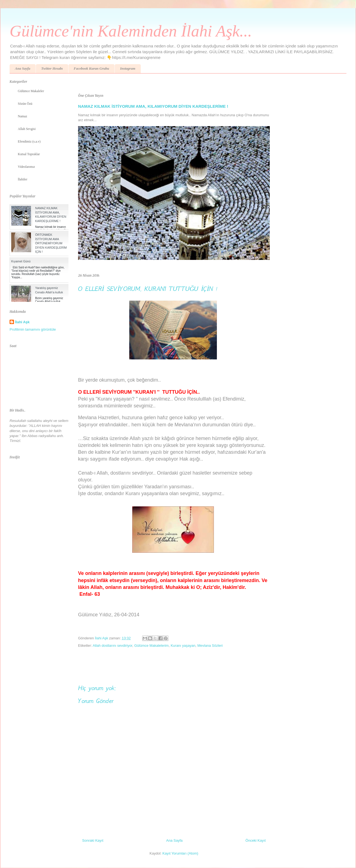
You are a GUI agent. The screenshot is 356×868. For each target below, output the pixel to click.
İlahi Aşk (22, 322)
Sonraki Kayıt (93, 840)
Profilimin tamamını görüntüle (33, 329)
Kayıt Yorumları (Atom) (180, 853)
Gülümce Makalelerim (151, 646)
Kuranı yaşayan (183, 646)
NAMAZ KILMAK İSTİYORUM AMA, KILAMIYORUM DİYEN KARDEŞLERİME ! (153, 106)
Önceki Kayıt (255, 840)
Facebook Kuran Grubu (91, 68)
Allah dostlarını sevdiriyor (112, 646)
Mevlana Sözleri (210, 646)
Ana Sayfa (23, 68)
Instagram (128, 68)
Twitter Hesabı (52, 68)
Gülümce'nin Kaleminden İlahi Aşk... (131, 31)
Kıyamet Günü (21, 261)
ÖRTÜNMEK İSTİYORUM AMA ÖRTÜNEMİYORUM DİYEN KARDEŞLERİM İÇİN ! (51, 243)
